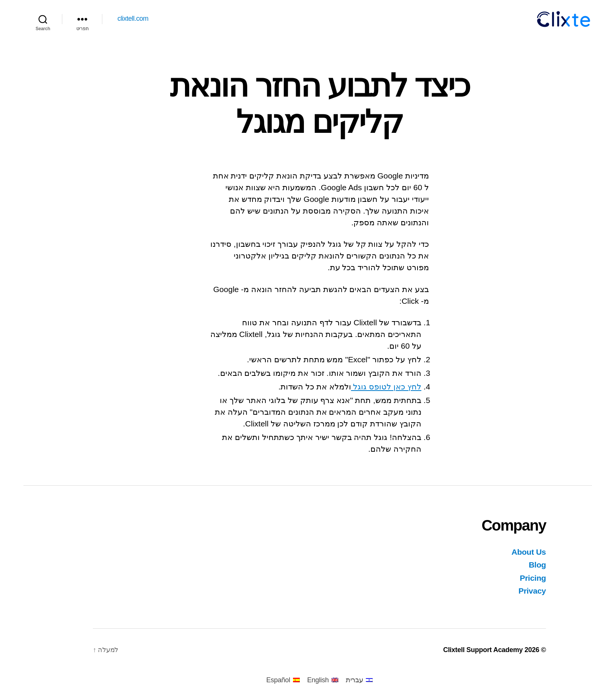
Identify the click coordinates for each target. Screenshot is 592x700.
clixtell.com (109, 18)
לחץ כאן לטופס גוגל (363, 387)
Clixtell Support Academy (460, 650)
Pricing (510, 578)
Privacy (509, 591)
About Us (505, 552)
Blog (514, 565)
